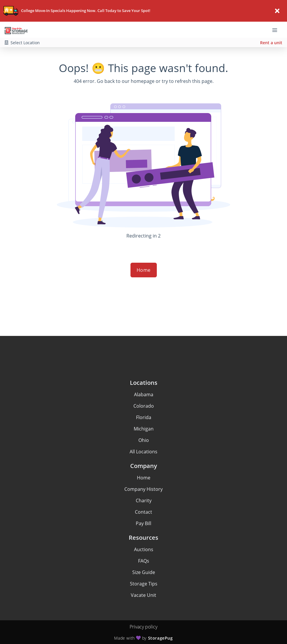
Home (144, 270)
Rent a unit (271, 43)
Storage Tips (144, 584)
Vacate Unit (143, 595)
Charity (144, 500)
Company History (143, 489)
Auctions (144, 549)
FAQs (144, 561)
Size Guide (144, 572)
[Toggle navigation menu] (277, 30)
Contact (143, 512)
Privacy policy (143, 627)
